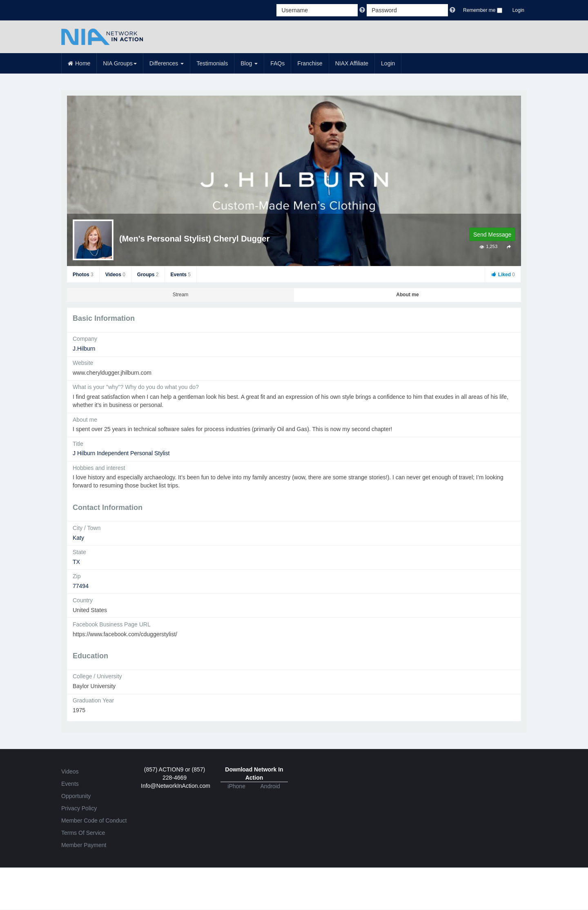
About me (407, 295)
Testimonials (212, 63)
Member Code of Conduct (94, 821)
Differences (167, 63)
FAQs (277, 63)
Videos (115, 275)
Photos (83, 275)
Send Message (492, 235)
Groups (148, 275)
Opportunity (76, 796)
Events (181, 275)
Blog (249, 63)
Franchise (310, 63)
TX (76, 562)
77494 (81, 586)
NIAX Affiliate (352, 63)
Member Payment (84, 845)
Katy (78, 538)
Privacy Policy (79, 808)
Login (518, 10)
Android (270, 786)
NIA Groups (120, 63)
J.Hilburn (84, 349)
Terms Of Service (83, 833)
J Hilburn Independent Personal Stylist (121, 453)
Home (79, 63)
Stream (181, 295)
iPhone (236, 786)
